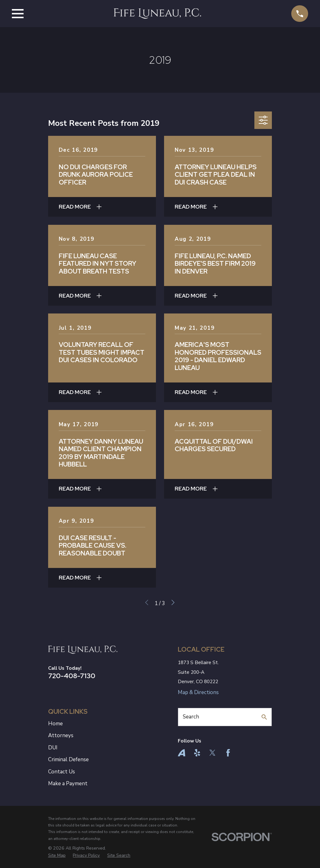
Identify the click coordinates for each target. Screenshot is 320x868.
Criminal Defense (68, 759)
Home (55, 724)
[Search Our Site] (264, 717)
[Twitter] (212, 753)
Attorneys (61, 735)
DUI (53, 748)
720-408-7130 (72, 676)
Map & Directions (198, 692)
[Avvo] (182, 753)
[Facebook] (228, 753)
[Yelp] (197, 753)
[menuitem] (57, 856)
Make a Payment (68, 784)
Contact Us (62, 772)
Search (191, 717)
